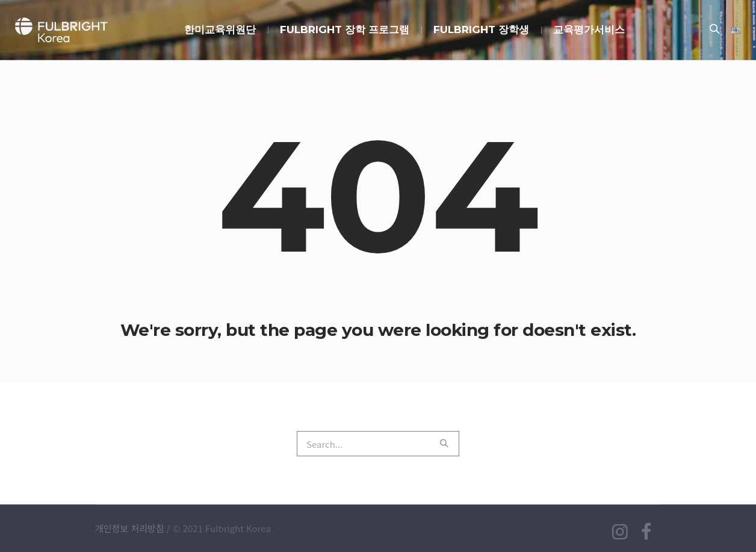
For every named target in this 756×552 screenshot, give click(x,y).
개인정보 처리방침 (130, 528)
